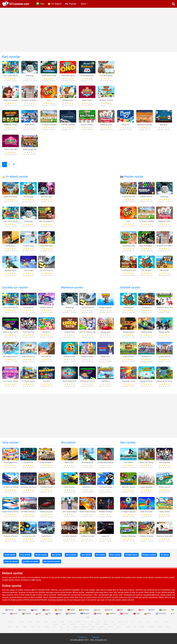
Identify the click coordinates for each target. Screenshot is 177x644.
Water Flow (105, 356)
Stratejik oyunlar (130, 287)
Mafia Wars (11, 246)
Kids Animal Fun (28, 356)
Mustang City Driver (28, 487)
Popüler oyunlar (132, 177)
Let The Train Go (46, 270)
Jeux (97, 610)
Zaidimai (111, 613)
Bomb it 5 (46, 332)
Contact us (83, 637)
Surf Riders (128, 462)
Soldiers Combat (88, 536)
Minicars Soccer (129, 487)
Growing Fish (28, 307)
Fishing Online (70, 356)
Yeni (42, 4)
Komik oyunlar (10, 555)
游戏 (106, 629)
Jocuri (14, 613)
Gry (38, 613)
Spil (141, 610)
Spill (120, 610)
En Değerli (57, 4)
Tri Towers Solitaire (146, 221)
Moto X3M (164, 270)
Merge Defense (147, 381)
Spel (131, 610)
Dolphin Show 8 (46, 307)
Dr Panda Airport (28, 381)
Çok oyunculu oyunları (52, 561)
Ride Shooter (70, 487)
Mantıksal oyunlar (72, 287)
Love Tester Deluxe (11, 381)
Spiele (71, 610)
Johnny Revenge (105, 487)
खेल (99, 629)
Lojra (137, 613)
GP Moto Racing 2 (28, 512)
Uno (129, 221)
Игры (35, 610)
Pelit (152, 610)
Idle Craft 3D (46, 356)
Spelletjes (84, 610)
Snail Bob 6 (105, 381)
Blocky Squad (128, 332)
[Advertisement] (88, 30)
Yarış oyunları (10, 442)
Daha (83, 4)
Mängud (85, 613)
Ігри (135, 627)
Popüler (73, 4)
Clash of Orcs (128, 356)
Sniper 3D (106, 536)
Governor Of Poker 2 (164, 246)
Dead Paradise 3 (46, 462)
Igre (58, 613)
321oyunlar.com (19, 4)
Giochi (109, 610)
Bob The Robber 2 (147, 246)
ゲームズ (114, 629)
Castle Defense (164, 356)
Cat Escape (28, 270)
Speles (98, 613)
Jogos (46, 610)
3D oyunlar (165, 555)
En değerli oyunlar (15, 177)
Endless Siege (147, 332)
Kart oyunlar (100, 555)
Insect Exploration (70, 381)
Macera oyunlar (41, 555)
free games (11, 622)
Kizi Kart (46, 381)
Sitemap (95, 637)
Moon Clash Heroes (88, 512)
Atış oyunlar (68, 442)
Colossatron (146, 307)
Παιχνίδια (161, 613)
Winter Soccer (164, 487)
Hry (48, 613)
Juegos (59, 610)
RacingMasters (11, 462)
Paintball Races (46, 487)
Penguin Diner (28, 246)
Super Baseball (146, 487)
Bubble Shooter (146, 197)
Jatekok (27, 613)
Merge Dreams (87, 356)
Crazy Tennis (164, 512)
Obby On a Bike (147, 512)
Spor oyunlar (128, 442)
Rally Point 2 (46, 536)
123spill (21, 622)
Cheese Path (69, 332)
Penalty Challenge (129, 536)
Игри (148, 613)
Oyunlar (125, 613)
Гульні (143, 627)
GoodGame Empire (129, 270)
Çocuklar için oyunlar (15, 287)
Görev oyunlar (115, 555)
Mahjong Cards (164, 221)
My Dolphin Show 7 (11, 356)
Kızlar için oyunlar (11, 561)
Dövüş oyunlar (71, 555)
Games (10, 610)
